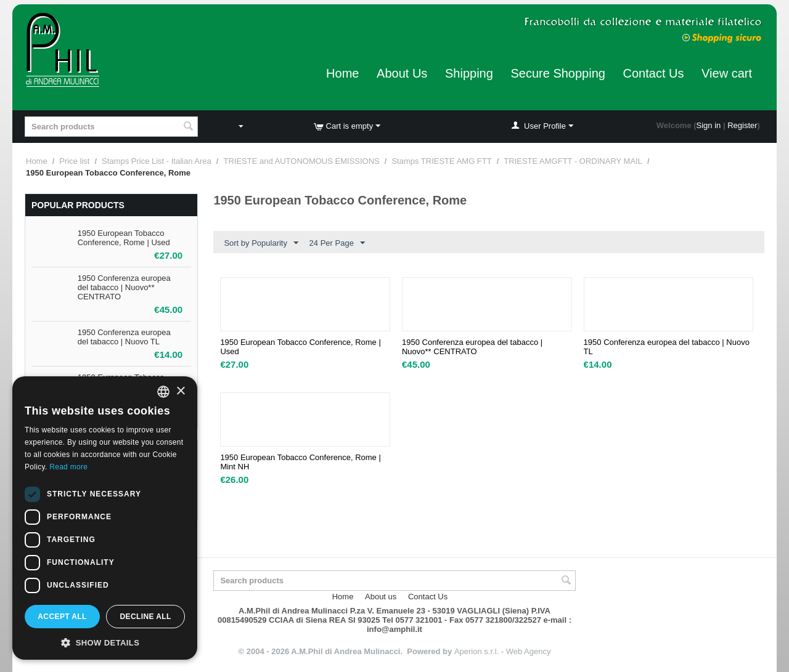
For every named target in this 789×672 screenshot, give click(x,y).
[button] (105, 642)
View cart (727, 73)
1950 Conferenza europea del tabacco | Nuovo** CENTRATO (124, 287)
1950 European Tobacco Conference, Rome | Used (124, 238)
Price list (74, 161)
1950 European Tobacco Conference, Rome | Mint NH (300, 462)
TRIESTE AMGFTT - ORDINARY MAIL (573, 161)
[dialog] (105, 518)
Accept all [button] (62, 617)
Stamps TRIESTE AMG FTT (441, 161)
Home (342, 73)
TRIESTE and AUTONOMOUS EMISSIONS (301, 161)
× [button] (180, 391)
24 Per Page (337, 243)
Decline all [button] (145, 617)
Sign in (709, 125)
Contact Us (654, 73)
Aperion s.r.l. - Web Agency (503, 651)
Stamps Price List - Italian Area (157, 161)
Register (742, 125)
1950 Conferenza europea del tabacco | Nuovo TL (124, 337)
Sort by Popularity (261, 243)
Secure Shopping (558, 73)
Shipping (469, 73)
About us (381, 597)
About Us (402, 73)
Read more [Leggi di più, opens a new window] (68, 467)
